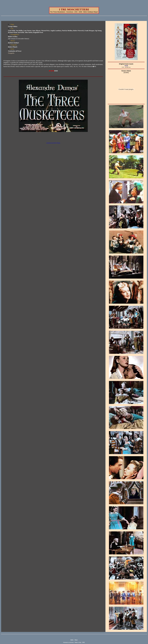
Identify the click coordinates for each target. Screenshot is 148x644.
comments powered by (53, 143)
